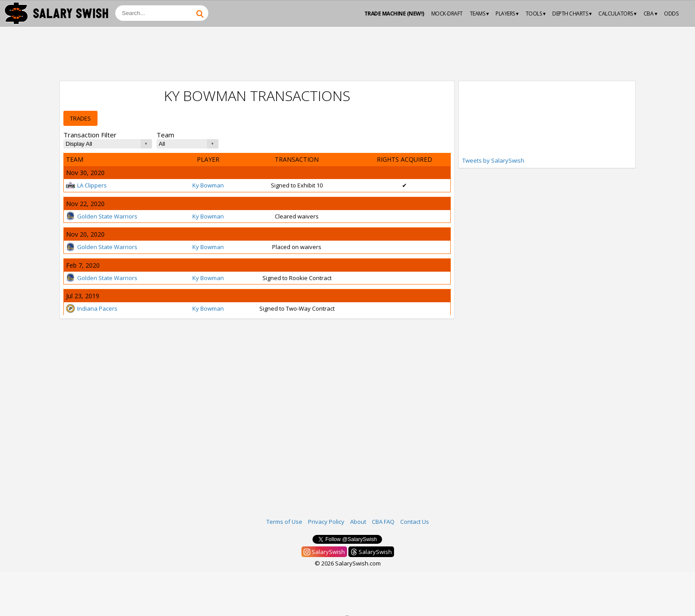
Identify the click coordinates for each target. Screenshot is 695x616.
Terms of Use (284, 522)
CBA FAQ (383, 522)
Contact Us (415, 522)
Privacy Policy (326, 522)
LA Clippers (86, 185)
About (358, 522)
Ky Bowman (208, 185)
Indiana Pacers (92, 308)
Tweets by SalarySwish (493, 160)
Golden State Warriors (102, 216)
